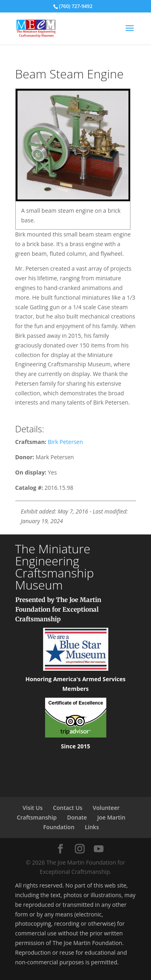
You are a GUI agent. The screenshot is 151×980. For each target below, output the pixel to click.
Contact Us (67, 808)
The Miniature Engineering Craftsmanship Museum (55, 567)
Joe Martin (112, 817)
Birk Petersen (65, 442)
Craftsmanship (37, 817)
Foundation (59, 827)
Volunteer (106, 808)
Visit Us (33, 808)
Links (92, 827)
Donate (77, 817)
